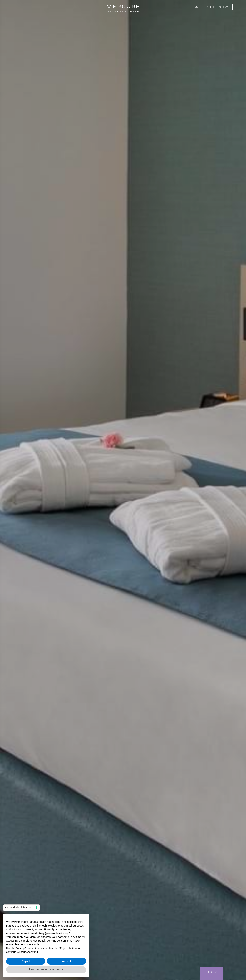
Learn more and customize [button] (46, 969)
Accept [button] (67, 961)
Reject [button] (26, 961)
